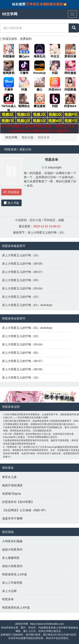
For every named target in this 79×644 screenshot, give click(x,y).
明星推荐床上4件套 (15, 574)
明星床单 (8, 599)
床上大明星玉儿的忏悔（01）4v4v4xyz (27, 305)
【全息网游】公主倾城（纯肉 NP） (25, 510)
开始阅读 (11, 192)
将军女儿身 (9, 477)
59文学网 (11, 137)
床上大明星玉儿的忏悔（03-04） (23, 288)
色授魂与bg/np (12, 494)
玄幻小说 (27, 137)
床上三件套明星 (12, 583)
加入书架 (11, 203)
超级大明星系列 (12, 550)
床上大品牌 (9, 591)
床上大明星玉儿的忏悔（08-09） (23, 264)
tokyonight (55, 167)
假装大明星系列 (12, 566)
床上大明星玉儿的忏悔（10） (47, 232)
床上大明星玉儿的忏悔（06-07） (23, 272)
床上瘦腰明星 (11, 558)
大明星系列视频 (12, 541)
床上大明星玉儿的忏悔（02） (21, 297)
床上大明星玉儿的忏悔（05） (21, 280)
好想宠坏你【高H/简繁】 (18, 502)
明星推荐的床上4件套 (16, 608)
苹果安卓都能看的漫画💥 (48, 4)
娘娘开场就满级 (12, 485)
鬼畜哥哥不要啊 (12, 518)
